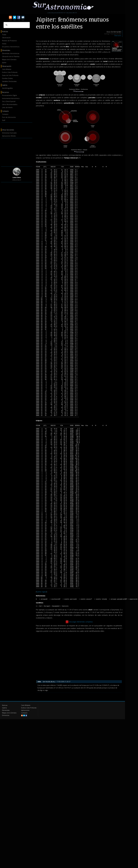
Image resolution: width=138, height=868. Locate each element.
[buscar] (16, 25)
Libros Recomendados (10, 104)
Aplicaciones (25, 795)
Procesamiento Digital (9, 95)
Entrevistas (6, 800)
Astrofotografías (7, 88)
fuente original (41, 676)
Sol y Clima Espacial (9, 101)
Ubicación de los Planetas (11, 56)
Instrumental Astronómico (11, 98)
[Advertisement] (17, 152)
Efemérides (6, 795)
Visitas (4, 44)
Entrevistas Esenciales (9, 133)
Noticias (5, 790)
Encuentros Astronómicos (11, 47)
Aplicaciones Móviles (9, 136)
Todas (4, 35)
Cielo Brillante (7, 69)
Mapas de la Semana (9, 59)
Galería (4, 792)
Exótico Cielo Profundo (10, 72)
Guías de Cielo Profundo (10, 75)
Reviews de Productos (9, 41)
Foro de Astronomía (9, 117)
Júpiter (4, 63)
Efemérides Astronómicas (11, 53)
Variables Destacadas (9, 81)
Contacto (5, 114)
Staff (4, 120)
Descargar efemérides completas (81, 706)
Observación (6, 38)
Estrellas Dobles (7, 78)
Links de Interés (7, 107)
